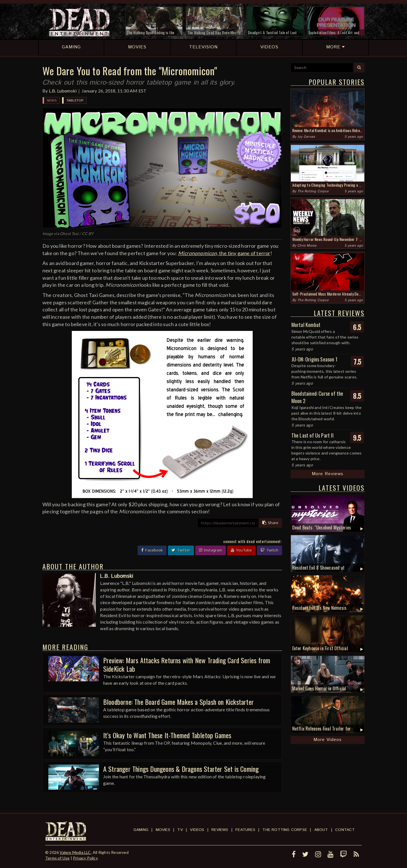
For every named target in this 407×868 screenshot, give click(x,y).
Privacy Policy (85, 858)
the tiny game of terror (224, 253)
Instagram (211, 550)
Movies (163, 830)
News (52, 101)
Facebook (152, 550)
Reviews (220, 830)
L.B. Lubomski (63, 91)
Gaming (141, 830)
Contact (345, 830)
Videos (197, 830)
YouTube (241, 550)
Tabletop (75, 101)
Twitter (181, 550)
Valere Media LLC (75, 852)
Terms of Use (57, 858)
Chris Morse (307, 246)
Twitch (269, 550)
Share (270, 523)
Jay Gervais (306, 137)
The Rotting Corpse (313, 191)
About (321, 830)
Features (245, 830)
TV (180, 830)
